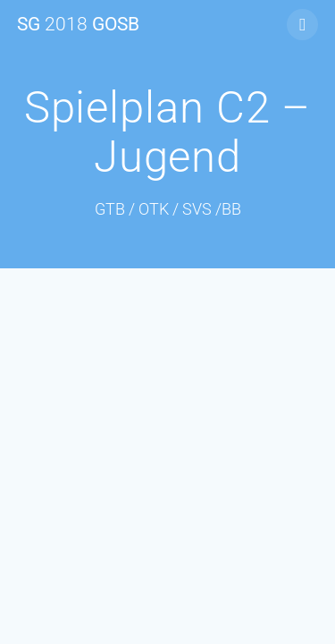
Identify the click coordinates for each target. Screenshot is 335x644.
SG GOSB (78, 25)
